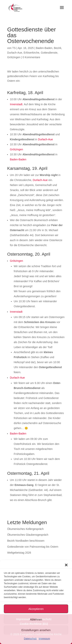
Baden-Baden (44, 48)
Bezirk (58, 48)
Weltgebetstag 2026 (19, 553)
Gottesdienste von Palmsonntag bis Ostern (33, 547)
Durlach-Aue (15, 53)
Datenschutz (30, 639)
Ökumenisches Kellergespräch (26, 529)
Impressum (44, 639)
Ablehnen (36, 619)
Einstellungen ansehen (36, 630)
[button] (66, 565)
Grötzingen (14, 57)
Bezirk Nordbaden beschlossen (26, 541)
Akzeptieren (36, 609)
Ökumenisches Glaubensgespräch (28, 535)
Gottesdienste (49, 53)
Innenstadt (16, 104)
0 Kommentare (31, 57)
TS (14, 48)
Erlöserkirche (31, 53)
